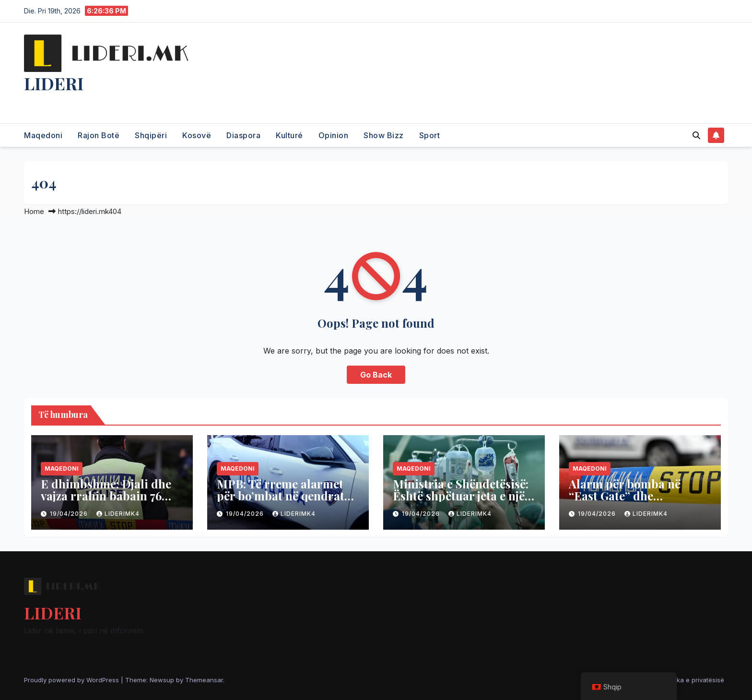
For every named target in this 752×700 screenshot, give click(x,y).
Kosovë (197, 135)
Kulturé (289, 135)
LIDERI (54, 83)
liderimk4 (118, 514)
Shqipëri (151, 135)
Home (34, 211)
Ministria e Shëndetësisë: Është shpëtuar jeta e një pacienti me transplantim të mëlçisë (462, 502)
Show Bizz (384, 135)
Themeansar (204, 680)
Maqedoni (43, 135)
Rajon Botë (99, 135)
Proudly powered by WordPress (72, 680)
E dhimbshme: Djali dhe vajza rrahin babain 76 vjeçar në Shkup (106, 496)
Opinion (334, 135)
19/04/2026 (70, 514)
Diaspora (243, 135)
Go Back (376, 375)
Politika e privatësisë (693, 680)
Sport (430, 135)
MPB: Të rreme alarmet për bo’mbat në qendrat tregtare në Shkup (281, 496)
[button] (696, 135)
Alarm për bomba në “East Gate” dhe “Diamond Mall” (625, 496)
